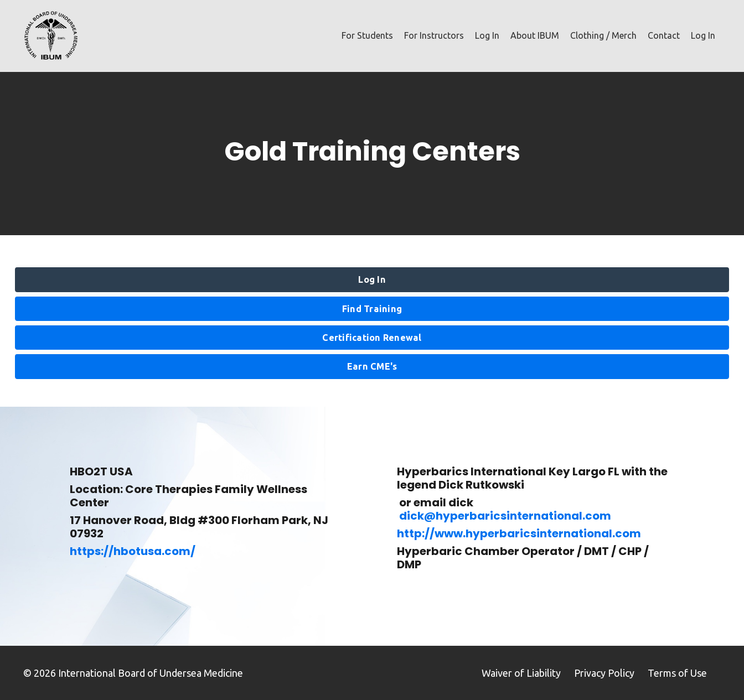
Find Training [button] (372, 309)
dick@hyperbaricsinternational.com (505, 516)
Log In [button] (372, 279)
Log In (487, 35)
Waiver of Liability (521, 673)
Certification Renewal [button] (372, 338)
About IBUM (535, 35)
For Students (367, 35)
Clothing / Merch (603, 35)
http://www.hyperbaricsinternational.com (519, 533)
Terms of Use (677, 673)
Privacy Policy (604, 673)
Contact (664, 35)
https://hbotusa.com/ (133, 551)
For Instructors (434, 35)
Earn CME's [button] (372, 366)
